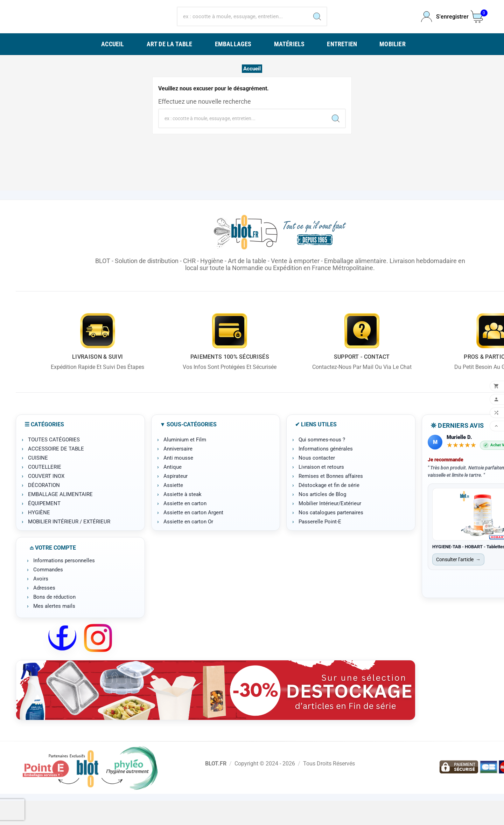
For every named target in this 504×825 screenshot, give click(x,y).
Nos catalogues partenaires (331, 537)
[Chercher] (243, 29)
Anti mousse (178, 482)
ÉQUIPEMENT (44, 528)
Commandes (48, 594)
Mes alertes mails (54, 630)
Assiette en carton (185, 528)
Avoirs (41, 603)
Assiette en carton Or (188, 546)
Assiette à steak (183, 518)
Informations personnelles (64, 585)
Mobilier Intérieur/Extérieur (330, 528)
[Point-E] (90, 792)
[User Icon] (442, 29)
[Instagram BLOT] (98, 662)
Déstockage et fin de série (329, 509)
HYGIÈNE (39, 537)
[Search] (317, 29)
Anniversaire (178, 473)
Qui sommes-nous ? (322, 464)
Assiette (173, 509)
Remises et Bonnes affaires (331, 500)
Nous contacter (317, 482)
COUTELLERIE (45, 491)
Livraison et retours (321, 491)
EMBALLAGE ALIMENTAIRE (60, 518)
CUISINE (38, 482)
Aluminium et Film (185, 464)
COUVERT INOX (46, 500)
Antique (173, 491)
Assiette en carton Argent (193, 537)
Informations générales (326, 473)
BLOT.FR (216, 787)
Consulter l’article (458, 584)
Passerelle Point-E (320, 546)
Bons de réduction (54, 621)
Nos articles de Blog (322, 518)
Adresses (44, 612)
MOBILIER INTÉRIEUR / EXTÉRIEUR (69, 546)
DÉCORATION (44, 509)
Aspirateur (176, 500)
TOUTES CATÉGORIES (54, 464)
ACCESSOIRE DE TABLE (56, 473)
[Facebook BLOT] (62, 662)
